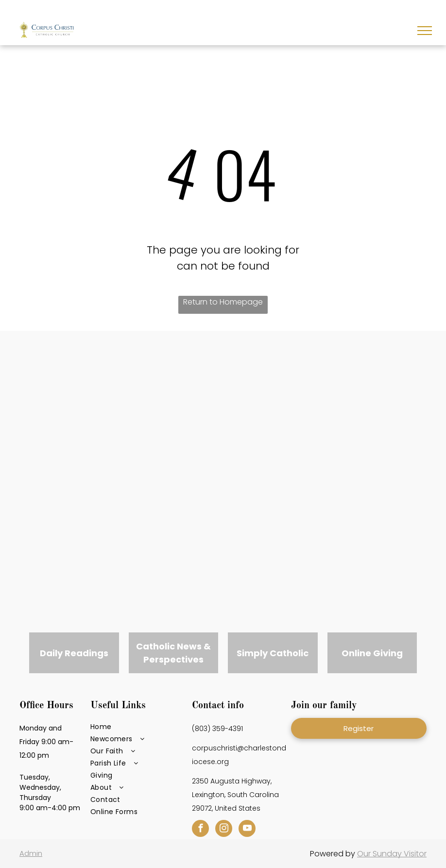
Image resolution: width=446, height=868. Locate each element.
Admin (31, 853)
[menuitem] (138, 727)
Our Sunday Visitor (392, 854)
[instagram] (224, 830)
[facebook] (200, 830)
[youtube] (247, 830)
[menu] (425, 31)
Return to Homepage (223, 302)
